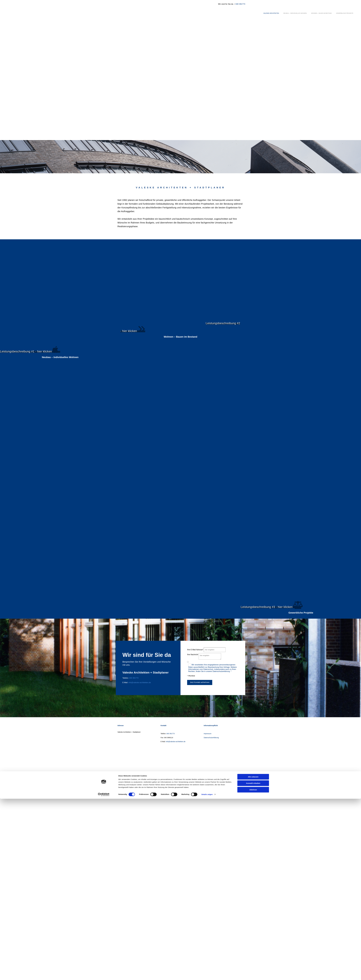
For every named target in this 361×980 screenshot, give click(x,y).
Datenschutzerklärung (211, 738)
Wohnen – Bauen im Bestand (321, 13)
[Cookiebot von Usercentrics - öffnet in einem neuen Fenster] (104, 523)
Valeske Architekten (271, 13)
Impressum (208, 734)
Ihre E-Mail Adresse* (195, 650)
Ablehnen (253, 519)
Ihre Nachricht (193, 655)
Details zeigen (207, 523)
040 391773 (240, 4)
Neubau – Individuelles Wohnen (295, 13)
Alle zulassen (253, 506)
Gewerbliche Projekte (345, 13)
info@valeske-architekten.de (140, 683)
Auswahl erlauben (253, 512)
